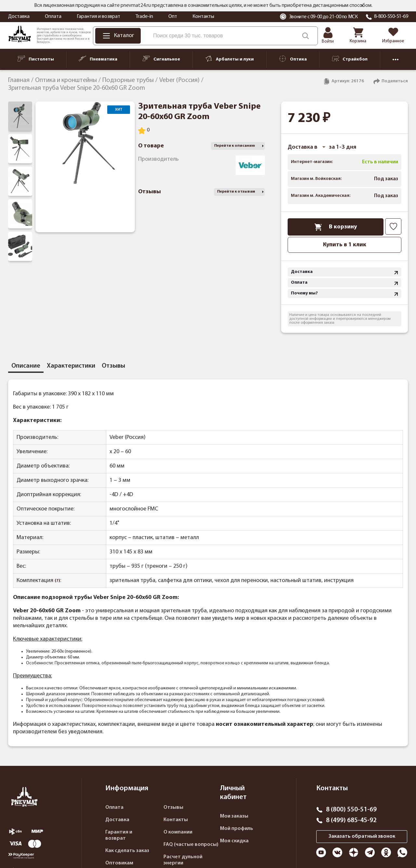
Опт (173, 17)
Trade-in (144, 17)
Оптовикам (119, 863)
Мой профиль (237, 829)
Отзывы (173, 807)
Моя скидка (234, 841)
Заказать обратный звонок (362, 836)
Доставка (19, 17)
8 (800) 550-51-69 (351, 810)
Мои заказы (234, 816)
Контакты (203, 17)
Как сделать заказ (127, 851)
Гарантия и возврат (98, 17)
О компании (178, 832)
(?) (57, 581)
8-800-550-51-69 (391, 17)
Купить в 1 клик (345, 245)
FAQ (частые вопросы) (191, 845)
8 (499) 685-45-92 (351, 821)
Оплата (53, 17)
